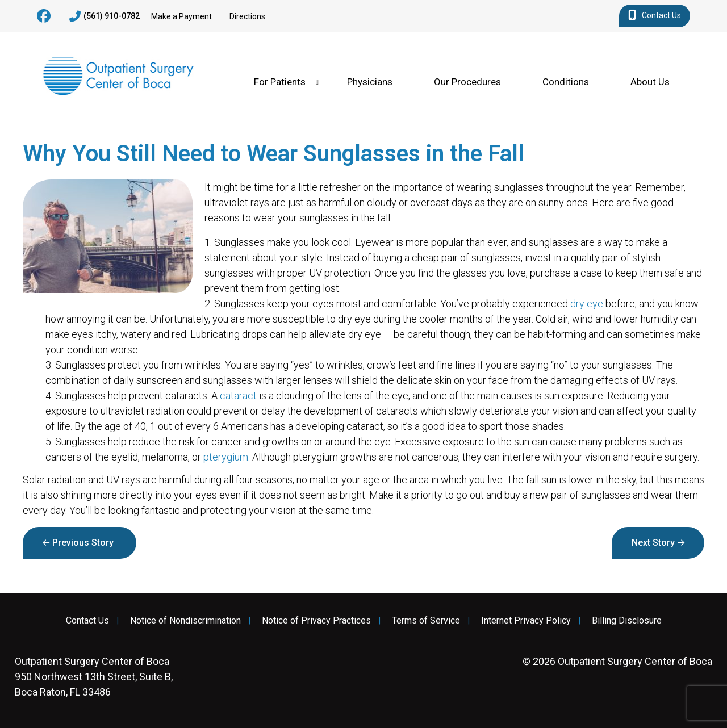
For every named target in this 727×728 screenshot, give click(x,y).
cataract (238, 396)
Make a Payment (181, 16)
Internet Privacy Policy (526, 621)
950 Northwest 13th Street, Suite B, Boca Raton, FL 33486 (94, 677)
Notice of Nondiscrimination (185, 621)
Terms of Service (426, 621)
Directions (247, 16)
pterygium (226, 457)
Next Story (653, 543)
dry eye (587, 304)
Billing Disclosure (627, 621)
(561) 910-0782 (105, 16)
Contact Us (655, 16)
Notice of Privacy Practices (316, 621)
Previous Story (83, 543)
